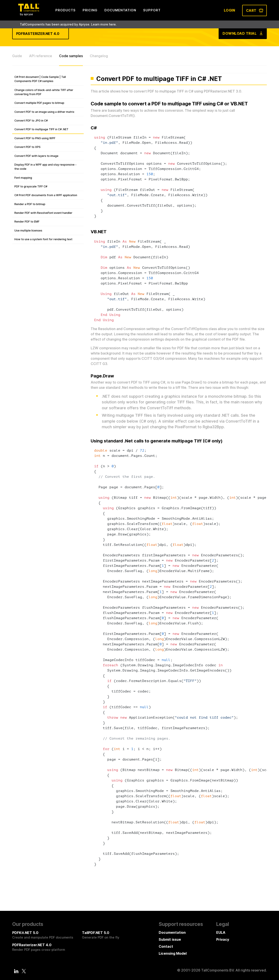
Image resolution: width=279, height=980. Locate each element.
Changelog (99, 56)
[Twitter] (24, 971)
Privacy (223, 939)
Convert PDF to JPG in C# (31, 121)
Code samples (71, 56)
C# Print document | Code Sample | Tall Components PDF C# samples (40, 79)
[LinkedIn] (16, 971)
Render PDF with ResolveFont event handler (43, 213)
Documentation (172, 932)
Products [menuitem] (65, 10)
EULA (221, 932)
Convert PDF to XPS (27, 147)
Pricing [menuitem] (90, 10)
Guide (17, 56)
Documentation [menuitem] (120, 10)
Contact (166, 946)
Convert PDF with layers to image (36, 156)
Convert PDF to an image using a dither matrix (44, 112)
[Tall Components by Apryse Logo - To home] (29, 14)
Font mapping (23, 178)
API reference (41, 56)
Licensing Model (173, 953)
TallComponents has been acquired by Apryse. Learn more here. (68, 24)
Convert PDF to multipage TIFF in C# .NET (41, 129)
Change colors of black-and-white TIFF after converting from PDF (44, 92)
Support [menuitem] (152, 10)
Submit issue (170, 939)
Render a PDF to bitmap (30, 204)
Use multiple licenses (28, 230)
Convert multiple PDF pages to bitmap (39, 103)
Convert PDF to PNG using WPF (35, 138)
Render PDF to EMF (27, 222)
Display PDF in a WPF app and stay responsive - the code (45, 167)
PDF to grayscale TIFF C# (31, 186)
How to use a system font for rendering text (43, 239)
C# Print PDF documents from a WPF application (46, 195)
